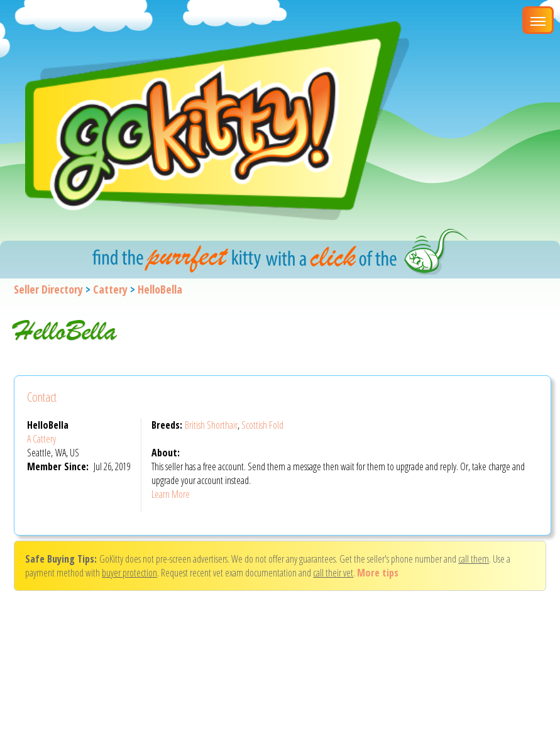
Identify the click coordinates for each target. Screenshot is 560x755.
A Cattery (41, 439)
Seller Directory (48, 289)
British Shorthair (211, 425)
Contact (42, 397)
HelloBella (160, 289)
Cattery (110, 289)
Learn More (171, 494)
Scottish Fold (262, 425)
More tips (378, 573)
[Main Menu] (538, 20)
